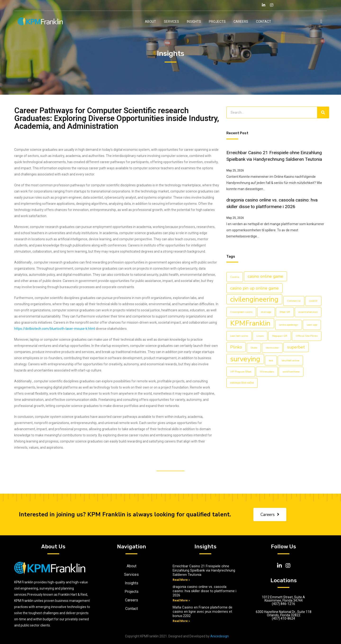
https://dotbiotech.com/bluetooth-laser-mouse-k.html (55, 329)
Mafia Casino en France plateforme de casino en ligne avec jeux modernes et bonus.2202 (202, 612)
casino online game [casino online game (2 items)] (265, 276)
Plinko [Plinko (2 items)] (236, 347)
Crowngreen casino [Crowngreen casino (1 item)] (241, 312)
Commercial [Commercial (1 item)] (294, 301)
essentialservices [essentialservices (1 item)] (308, 312)
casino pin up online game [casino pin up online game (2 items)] (254, 288)
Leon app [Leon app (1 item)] (312, 325)
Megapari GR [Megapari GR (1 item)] (280, 336)
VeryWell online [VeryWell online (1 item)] (290, 360)
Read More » (181, 580)
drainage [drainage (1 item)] (266, 312)
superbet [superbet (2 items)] (296, 347)
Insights (194, 22)
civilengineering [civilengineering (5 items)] (254, 299)
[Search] (323, 112)
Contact (264, 22)
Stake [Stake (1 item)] (254, 348)
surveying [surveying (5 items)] (245, 359)
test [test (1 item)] (271, 360)
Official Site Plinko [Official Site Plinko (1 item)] (307, 336)
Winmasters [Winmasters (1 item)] (267, 372)
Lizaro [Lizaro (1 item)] (260, 336)
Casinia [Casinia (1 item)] (235, 277)
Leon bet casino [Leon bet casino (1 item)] (239, 336)
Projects (217, 22)
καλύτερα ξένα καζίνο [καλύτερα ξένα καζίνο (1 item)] (242, 383)
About (150, 22)
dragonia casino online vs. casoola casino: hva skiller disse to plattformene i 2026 (204, 591)
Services (171, 22)
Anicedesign (220, 636)
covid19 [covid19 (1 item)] (313, 301)
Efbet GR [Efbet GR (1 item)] (285, 312)
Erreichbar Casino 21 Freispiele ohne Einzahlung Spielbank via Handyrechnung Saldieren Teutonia (204, 570)
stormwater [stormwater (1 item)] (272, 348)
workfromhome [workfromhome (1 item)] (291, 372)
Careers (241, 22)
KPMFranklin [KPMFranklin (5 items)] (250, 323)
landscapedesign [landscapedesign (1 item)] (289, 325)
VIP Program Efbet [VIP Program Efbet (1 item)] (241, 372)
